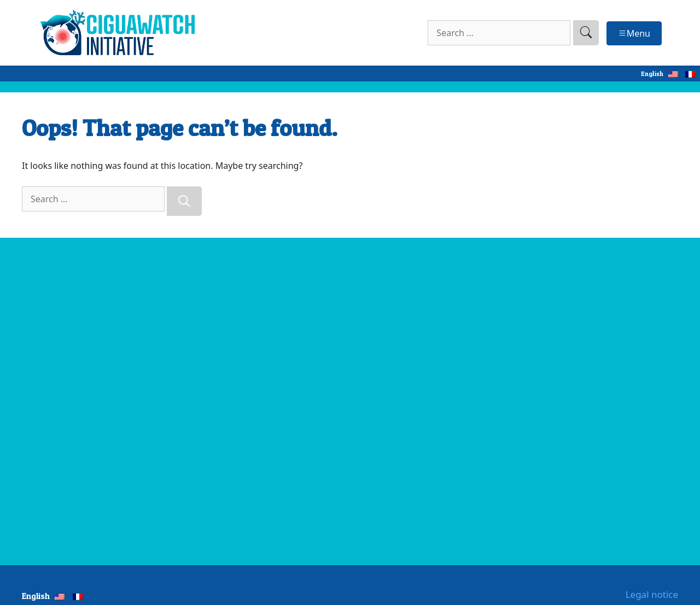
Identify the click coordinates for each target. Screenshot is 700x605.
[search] (586, 33)
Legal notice (652, 594)
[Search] (184, 201)
